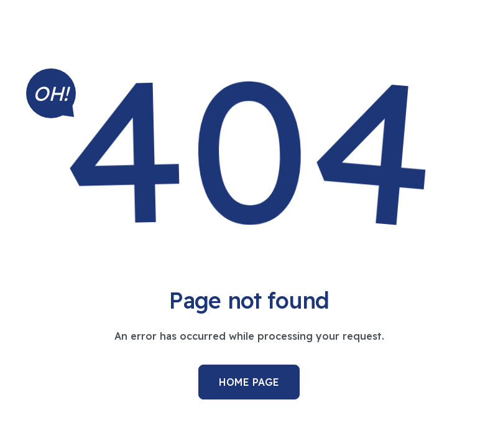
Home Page (249, 382)
